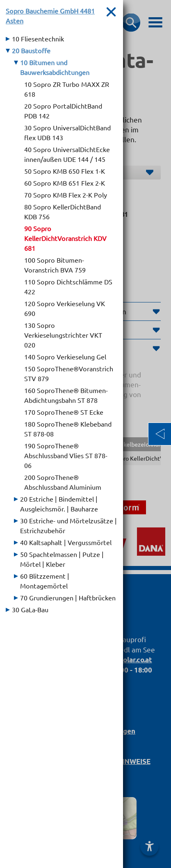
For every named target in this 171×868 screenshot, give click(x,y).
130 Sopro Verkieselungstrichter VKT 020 (63, 335)
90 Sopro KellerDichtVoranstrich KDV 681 (65, 238)
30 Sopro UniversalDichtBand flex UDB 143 (67, 132)
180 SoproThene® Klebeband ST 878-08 (68, 429)
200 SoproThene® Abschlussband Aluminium (63, 482)
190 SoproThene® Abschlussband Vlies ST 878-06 (66, 455)
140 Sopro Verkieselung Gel (65, 357)
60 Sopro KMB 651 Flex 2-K (65, 183)
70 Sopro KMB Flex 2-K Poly (66, 195)
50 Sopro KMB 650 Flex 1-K (65, 171)
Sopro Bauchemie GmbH (50, 16)
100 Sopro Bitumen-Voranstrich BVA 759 (55, 265)
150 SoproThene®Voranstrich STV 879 (69, 373)
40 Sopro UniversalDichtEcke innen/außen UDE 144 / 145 (67, 154)
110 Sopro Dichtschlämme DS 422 (68, 286)
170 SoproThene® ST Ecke (64, 412)
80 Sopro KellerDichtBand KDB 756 (63, 211)
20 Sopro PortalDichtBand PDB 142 (63, 111)
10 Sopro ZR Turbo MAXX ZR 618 (67, 89)
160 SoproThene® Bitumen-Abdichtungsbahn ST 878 (66, 395)
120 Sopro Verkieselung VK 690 (65, 308)
